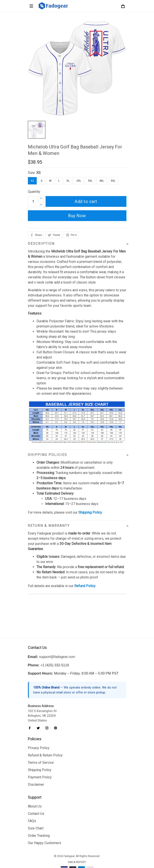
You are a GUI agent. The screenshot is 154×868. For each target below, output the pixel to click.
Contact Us (36, 800)
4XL (102, 181)
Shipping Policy (40, 756)
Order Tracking (39, 822)
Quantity (34, 192)
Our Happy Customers (44, 829)
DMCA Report (77, 849)
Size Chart (36, 815)
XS (38, 173)
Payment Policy (40, 764)
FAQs (32, 807)
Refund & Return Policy (45, 742)
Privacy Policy (39, 734)
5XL (113, 181)
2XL (79, 181)
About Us (35, 793)
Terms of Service (41, 749)
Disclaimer (36, 771)
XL (68, 181)
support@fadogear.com (57, 643)
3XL (90, 181)
